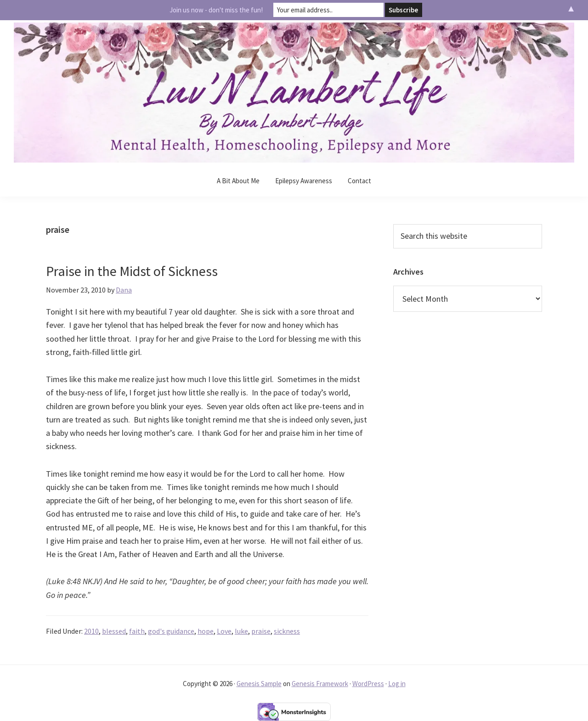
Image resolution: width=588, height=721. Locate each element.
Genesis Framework (320, 684)
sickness (287, 631)
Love (224, 631)
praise (261, 631)
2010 (91, 631)
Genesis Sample (259, 684)
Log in (397, 684)
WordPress (368, 684)
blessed (114, 631)
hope (206, 631)
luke (241, 631)
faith (137, 631)
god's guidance (171, 631)
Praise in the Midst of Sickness (132, 271)
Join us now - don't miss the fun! (216, 10)
